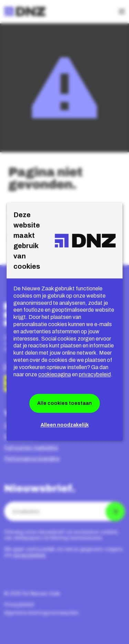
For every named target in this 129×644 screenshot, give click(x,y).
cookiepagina (55, 374)
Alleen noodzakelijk (65, 425)
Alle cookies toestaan (64, 404)
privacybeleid (95, 374)
